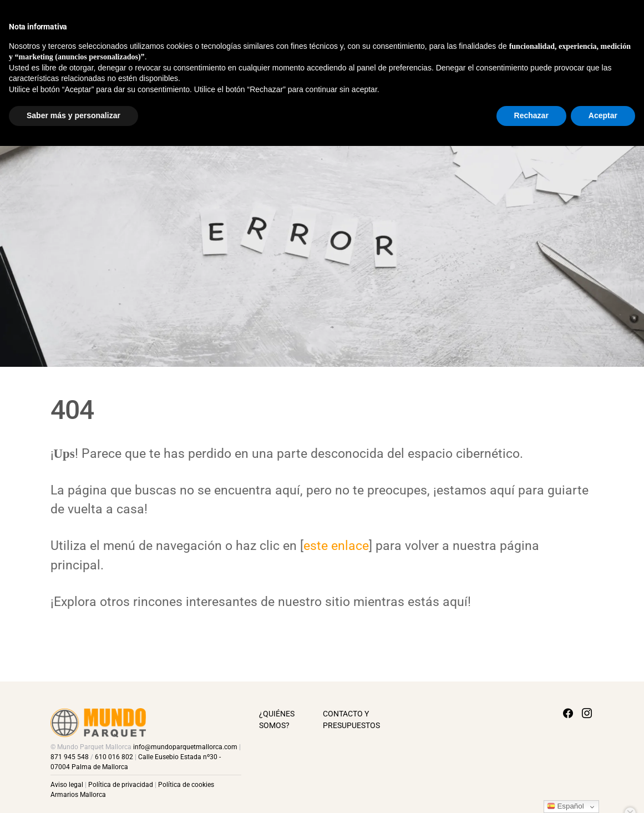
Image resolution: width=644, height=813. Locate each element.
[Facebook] (613, 22)
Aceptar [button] (603, 782)
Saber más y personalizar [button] (73, 782)
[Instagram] (632, 22)
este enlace (336, 546)
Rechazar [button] (531, 782)
